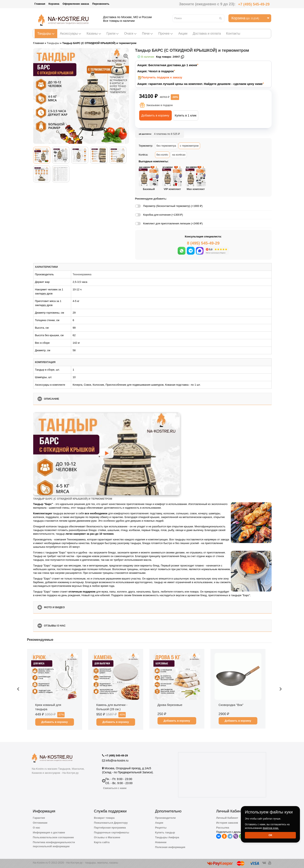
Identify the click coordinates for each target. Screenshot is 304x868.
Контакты (233, 33)
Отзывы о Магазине (107, 837)
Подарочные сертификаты (112, 832)
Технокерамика (82, 274)
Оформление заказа (76, 4)
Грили (113, 33)
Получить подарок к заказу (162, 77)
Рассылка (223, 828)
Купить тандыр (165, 832)
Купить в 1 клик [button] (186, 115)
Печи (148, 33)
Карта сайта (102, 842)
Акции (183, 33)
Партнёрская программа (110, 828)
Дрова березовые (170, 705)
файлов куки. (271, 828)
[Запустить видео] (106, 454)
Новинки (161, 842)
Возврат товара (104, 818)
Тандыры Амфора (167, 837)
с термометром (189, 146)
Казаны (94, 33)
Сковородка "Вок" (231, 705)
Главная (40, 4)
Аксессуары (71, 33)
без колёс (162, 155)
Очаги (130, 33)
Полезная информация (170, 847)
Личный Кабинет (227, 818)
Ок (270, 835)
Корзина (54, 4)
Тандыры (46, 33)
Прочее (166, 33)
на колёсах (179, 155)
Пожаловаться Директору (111, 823)
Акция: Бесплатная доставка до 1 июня (167, 65)
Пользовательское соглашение (53, 837)
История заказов (227, 823)
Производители (165, 818)
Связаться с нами (115, 788)
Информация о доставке (49, 832)
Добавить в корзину (155, 115)
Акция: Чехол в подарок (156, 71)
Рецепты (161, 828)
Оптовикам (40, 823)
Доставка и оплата (207, 33)
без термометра (166, 146)
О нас (36, 828)
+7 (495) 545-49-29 (254, 4)
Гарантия (39, 818)
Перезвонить (101, 4)
